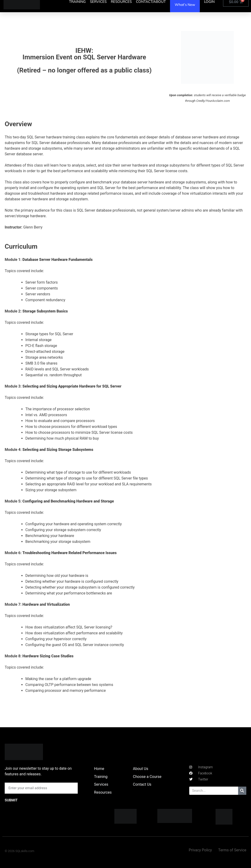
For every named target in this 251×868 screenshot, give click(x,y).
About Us (141, 769)
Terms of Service (232, 850)
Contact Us (142, 784)
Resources (103, 792)
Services (101, 784)
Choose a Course (147, 777)
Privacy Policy (200, 850)
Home (99, 769)
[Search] (242, 791)
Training (101, 777)
